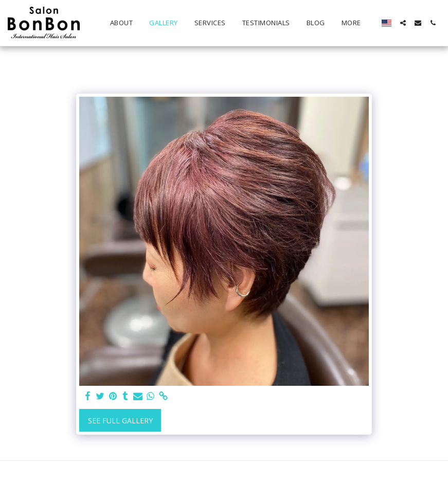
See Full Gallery (120, 421)
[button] (403, 23)
